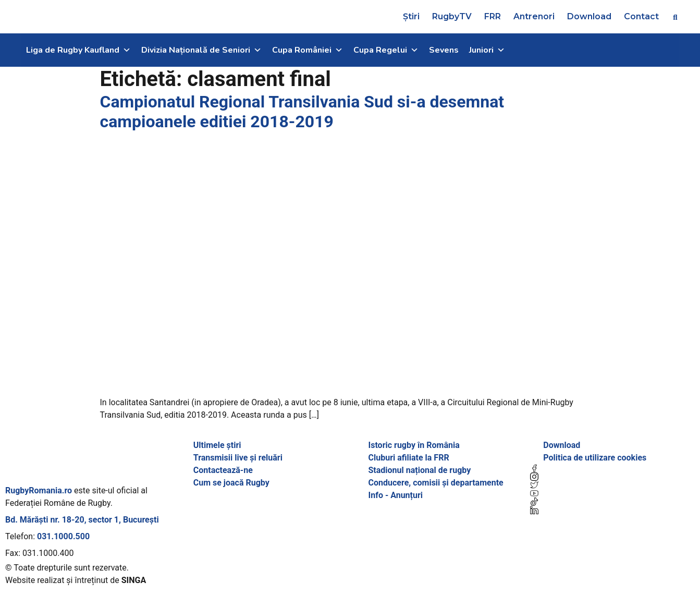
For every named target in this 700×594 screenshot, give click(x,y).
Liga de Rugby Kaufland (78, 50)
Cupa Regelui (386, 50)
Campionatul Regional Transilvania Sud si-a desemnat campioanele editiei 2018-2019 (302, 112)
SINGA (134, 580)
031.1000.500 (63, 536)
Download (589, 16)
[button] (675, 17)
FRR (493, 16)
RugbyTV (452, 16)
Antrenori (534, 16)
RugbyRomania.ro (39, 490)
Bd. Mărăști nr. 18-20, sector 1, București (82, 520)
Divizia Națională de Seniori (201, 50)
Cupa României (308, 50)
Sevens (444, 50)
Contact (641, 16)
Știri (411, 16)
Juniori (487, 50)
